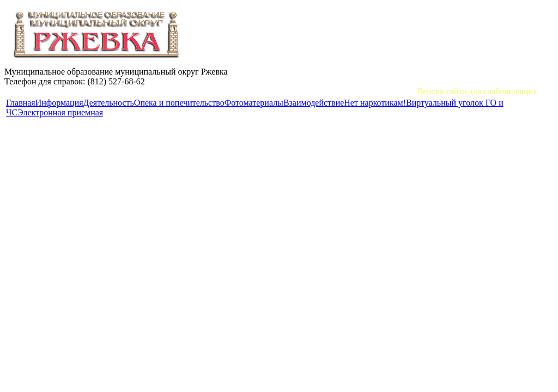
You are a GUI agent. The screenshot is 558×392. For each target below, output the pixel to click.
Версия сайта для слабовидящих (477, 91)
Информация (59, 103)
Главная (21, 103)
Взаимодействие (314, 103)
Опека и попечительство (179, 103)
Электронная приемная (60, 112)
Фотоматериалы (254, 103)
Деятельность (109, 103)
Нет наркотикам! (375, 103)
